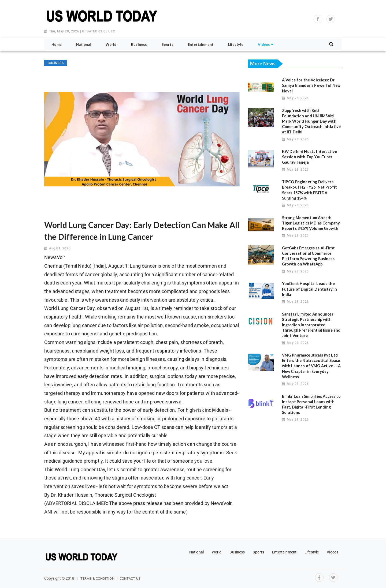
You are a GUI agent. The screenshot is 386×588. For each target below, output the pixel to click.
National (196, 552)
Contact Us (130, 578)
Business (237, 552)
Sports (258, 552)
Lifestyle (312, 552)
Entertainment (284, 552)
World (217, 552)
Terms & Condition (97, 578)
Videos (333, 552)
